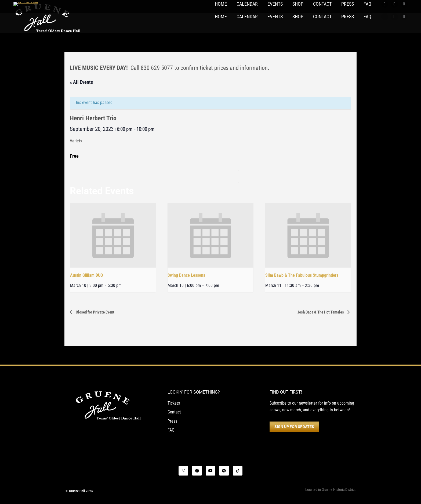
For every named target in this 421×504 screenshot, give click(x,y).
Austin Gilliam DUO (87, 275)
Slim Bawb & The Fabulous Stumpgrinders (302, 275)
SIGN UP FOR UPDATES (294, 427)
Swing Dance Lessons (186, 275)
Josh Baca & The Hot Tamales (321, 312)
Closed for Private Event (95, 312)
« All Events (81, 82)
